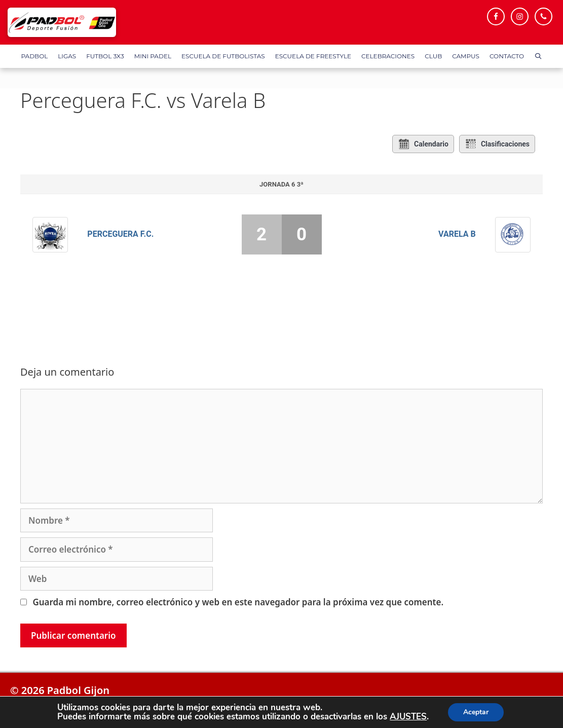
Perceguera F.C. (120, 234)
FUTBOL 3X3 (105, 56)
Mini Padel (153, 56)
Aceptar (476, 712)
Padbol (35, 56)
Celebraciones (388, 56)
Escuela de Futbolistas (223, 56)
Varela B (457, 234)
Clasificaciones (497, 144)
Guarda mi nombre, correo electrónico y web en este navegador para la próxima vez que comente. (238, 602)
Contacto (507, 56)
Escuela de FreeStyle (313, 56)
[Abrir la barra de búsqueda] (538, 56)
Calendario (423, 144)
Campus (466, 56)
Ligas (67, 56)
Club (433, 56)
